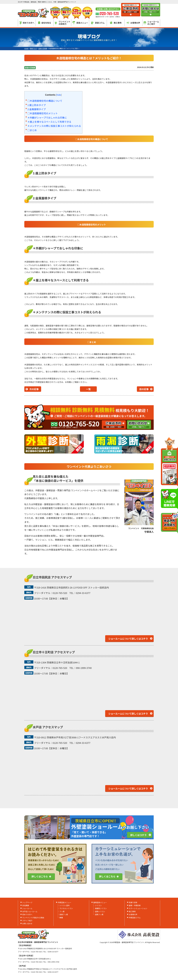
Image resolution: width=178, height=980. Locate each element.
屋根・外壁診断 (135, 905)
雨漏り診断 (133, 902)
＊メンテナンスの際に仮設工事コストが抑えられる (54, 126)
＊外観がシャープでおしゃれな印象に (47, 118)
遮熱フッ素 (99, 914)
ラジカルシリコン (66, 908)
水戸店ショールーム (30, 911)
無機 (61, 918)
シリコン (98, 905)
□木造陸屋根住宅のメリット (43, 113)
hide (59, 95)
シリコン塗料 (65, 905)
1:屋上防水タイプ (37, 105)
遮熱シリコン (100, 911)
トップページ (27, 902)
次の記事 (34, 389)
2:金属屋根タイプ (37, 109)
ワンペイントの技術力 (62, 23)
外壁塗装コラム (135, 918)
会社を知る (45, 23)
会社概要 (26, 905)
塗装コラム (98, 23)
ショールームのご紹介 (151, 23)
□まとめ (32, 130)
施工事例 (116, 23)
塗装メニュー (80, 23)
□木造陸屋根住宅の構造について (45, 101)
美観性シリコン (101, 908)
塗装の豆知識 (30, 68)
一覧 (88, 389)
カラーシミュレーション (138, 908)
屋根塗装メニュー (100, 902)
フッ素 (62, 911)
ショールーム (27, 908)
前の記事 (144, 389)
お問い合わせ (27, 924)
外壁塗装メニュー (65, 902)
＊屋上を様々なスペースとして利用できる (49, 122)
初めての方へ (27, 23)
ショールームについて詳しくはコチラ (128, 639)
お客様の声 (133, 23)
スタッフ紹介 (27, 921)
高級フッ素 (64, 914)
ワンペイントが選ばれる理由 (33, 918)
